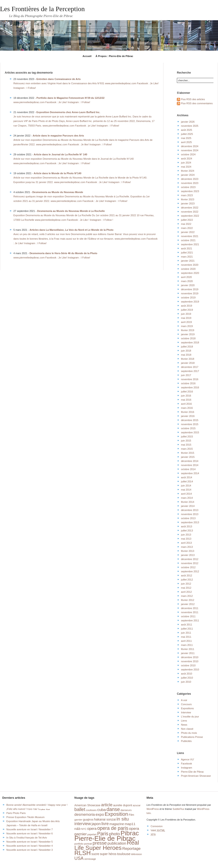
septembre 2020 (190, 273)
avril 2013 (186, 543)
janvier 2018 (188, 363)
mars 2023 (187, 195)
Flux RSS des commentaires (197, 103)
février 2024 (188, 171)
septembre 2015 (190, 432)
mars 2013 (187, 547)
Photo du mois (189, 733)
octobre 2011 (188, 616)
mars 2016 (187, 408)
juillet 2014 (187, 481)
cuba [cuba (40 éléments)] (102, 810)
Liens (184, 721)
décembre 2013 (190, 510)
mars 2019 (187, 326)
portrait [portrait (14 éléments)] (88, 844)
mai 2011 (186, 637)
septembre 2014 (190, 473)
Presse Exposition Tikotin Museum (25, 817)
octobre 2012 (188, 567)
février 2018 (188, 359)
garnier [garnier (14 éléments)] (78, 820)
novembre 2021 (190, 236)
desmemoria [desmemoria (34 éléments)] (85, 814)
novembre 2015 (190, 424)
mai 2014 (186, 490)
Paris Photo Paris (16, 813)
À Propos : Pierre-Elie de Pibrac (114, 56)
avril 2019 (186, 322)
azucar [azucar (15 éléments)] (137, 805)
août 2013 (187, 526)
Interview (186, 712)
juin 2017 (186, 375)
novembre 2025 (190, 126)
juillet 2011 (187, 629)
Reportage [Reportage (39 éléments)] (132, 848)
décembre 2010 (190, 657)
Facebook (186, 764)
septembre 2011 (190, 620)
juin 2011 (186, 633)
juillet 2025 (187, 134)
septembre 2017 (190, 371)
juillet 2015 (187, 436)
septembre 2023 (190, 191)
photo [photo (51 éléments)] (114, 834)
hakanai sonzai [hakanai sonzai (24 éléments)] (105, 819)
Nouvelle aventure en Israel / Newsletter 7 (30, 829)
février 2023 (188, 199)
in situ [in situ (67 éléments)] (123, 819)
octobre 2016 (188, 383)
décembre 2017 (190, 367)
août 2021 (187, 248)
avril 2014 (186, 494)
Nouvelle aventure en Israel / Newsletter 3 (30, 850)
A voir (184, 700)
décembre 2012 (190, 559)
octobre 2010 (188, 665)
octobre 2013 (188, 518)
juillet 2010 (187, 678)
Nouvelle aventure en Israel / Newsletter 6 (30, 833)
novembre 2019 (190, 293)
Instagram (187, 768)
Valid (158, 830)
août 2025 (187, 130)
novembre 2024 (190, 150)
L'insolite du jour (190, 717)
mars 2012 (187, 596)
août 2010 (187, 674)
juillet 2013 (187, 531)
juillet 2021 (187, 253)
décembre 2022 (190, 208)
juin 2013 (186, 535)
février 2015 (188, 453)
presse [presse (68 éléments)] (100, 843)
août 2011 (187, 625)
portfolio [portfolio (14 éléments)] (79, 844)
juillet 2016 (187, 392)
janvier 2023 (188, 203)
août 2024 (187, 159)
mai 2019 (186, 318)
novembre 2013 (190, 514)
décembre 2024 (190, 146)
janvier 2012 (188, 604)
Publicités (186, 741)
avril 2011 (186, 641)
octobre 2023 (188, 187)
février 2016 (188, 412)
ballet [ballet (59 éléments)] (80, 809)
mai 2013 (186, 539)
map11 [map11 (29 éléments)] (130, 824)
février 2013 (188, 551)
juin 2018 (186, 351)
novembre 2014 (190, 465)
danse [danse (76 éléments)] (113, 809)
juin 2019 (186, 314)
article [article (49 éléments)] (107, 805)
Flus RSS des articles (193, 99)
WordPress (153, 809)
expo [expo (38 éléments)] (100, 814)
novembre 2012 (190, 563)
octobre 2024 (188, 154)
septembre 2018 (190, 342)
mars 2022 (187, 228)
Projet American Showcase (196, 776)
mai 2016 (186, 400)
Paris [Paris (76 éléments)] (103, 834)
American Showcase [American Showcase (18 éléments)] (88, 805)
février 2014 (188, 502)
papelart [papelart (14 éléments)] (92, 834)
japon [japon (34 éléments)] (96, 824)
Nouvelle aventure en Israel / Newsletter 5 (30, 842)
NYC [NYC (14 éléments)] (84, 829)
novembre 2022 (190, 212)
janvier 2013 (188, 555)
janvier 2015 (188, 457)
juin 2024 (186, 163)
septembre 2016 (190, 387)
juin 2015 (186, 441)
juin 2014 (186, 486)
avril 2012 (186, 592)
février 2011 (188, 649)
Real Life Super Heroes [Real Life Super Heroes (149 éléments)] (107, 845)
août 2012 (187, 575)
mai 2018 (186, 355)
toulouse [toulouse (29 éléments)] (124, 854)
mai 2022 (186, 224)
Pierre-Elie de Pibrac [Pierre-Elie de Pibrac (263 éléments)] (105, 838)
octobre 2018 (188, 338)
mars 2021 (187, 257)
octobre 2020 (188, 269)
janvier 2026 (188, 122)
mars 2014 (187, 498)
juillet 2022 (187, 220)
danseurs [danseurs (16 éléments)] (126, 810)
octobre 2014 (188, 469)
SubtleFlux (178, 809)
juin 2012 (186, 584)
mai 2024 (186, 167)
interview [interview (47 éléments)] (83, 824)
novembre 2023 (190, 183)
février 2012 (188, 600)
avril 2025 (186, 142)
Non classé (187, 729)
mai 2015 (186, 445)
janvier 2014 (188, 506)
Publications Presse (192, 737)
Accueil (87, 56)
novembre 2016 (190, 379)
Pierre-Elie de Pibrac (192, 772)
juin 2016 (186, 396)
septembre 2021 (190, 244)
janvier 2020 (188, 285)
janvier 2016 (188, 416)
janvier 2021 (188, 261)
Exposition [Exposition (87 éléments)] (116, 814)
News (184, 725)
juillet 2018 (187, 347)
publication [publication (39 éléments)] (117, 843)
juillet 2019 (187, 310)
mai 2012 (186, 588)
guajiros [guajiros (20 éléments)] (88, 820)
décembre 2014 (190, 461)
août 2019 (187, 306)
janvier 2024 (188, 175)
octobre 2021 (188, 240)
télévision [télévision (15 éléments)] (136, 854)
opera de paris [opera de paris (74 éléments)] (113, 828)
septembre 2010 (190, 670)
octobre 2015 (188, 428)
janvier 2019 (188, 334)
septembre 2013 (190, 522)
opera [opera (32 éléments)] (92, 828)
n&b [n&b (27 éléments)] (78, 829)
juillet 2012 (187, 580)
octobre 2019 (188, 298)
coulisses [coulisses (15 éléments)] (91, 810)
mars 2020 (187, 281)
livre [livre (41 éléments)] (105, 824)
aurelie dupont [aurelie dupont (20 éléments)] (123, 805)
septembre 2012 (190, 571)
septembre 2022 (190, 216)
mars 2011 (187, 645)
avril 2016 (186, 404)
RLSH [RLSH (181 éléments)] (83, 853)
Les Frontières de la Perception (42, 9)
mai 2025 (186, 138)
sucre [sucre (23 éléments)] (95, 854)
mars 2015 (187, 449)
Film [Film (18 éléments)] (131, 815)
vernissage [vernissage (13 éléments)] (90, 859)
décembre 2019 (190, 289)
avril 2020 (186, 277)
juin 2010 (186, 682)
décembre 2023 (190, 179)
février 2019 (188, 330)
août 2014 (187, 477)
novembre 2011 (190, 612)
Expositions (187, 708)
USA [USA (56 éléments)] (79, 858)
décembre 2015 (190, 420)
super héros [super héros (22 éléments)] (108, 854)
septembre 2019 (190, 302)
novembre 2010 (190, 661)
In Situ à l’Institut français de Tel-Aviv (27, 838)
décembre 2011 (190, 608)
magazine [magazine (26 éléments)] (117, 824)
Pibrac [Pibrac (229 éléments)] (130, 833)
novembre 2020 (190, 265)
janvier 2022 (188, 232)
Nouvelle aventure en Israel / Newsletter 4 (30, 846)
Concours (186, 704)
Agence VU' (188, 759)
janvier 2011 (188, 653)
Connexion (157, 826)
